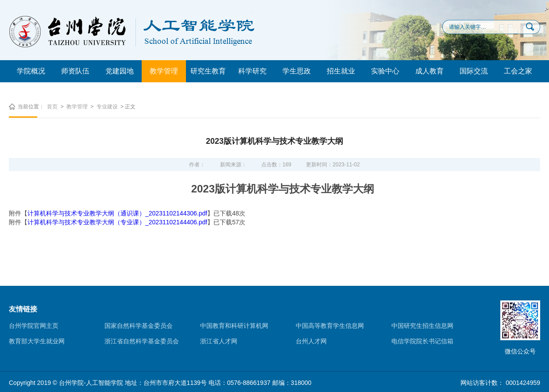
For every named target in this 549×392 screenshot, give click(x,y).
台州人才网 (311, 341)
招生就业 (341, 71)
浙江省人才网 (219, 341)
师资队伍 (75, 71)
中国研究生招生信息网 (422, 326)
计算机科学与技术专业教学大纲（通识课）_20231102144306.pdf (117, 213)
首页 (52, 107)
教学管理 (164, 71)
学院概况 (31, 71)
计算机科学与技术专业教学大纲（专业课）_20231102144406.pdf (117, 222)
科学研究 (252, 71)
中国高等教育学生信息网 (330, 326)
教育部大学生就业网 (37, 341)
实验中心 (385, 71)
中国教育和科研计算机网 (234, 326)
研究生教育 (208, 71)
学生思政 (297, 71)
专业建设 (107, 107)
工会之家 (518, 71)
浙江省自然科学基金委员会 (142, 341)
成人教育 (429, 71)
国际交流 (474, 71)
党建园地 (120, 71)
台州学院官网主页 (34, 326)
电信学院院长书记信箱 (422, 341)
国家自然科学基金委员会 (139, 326)
